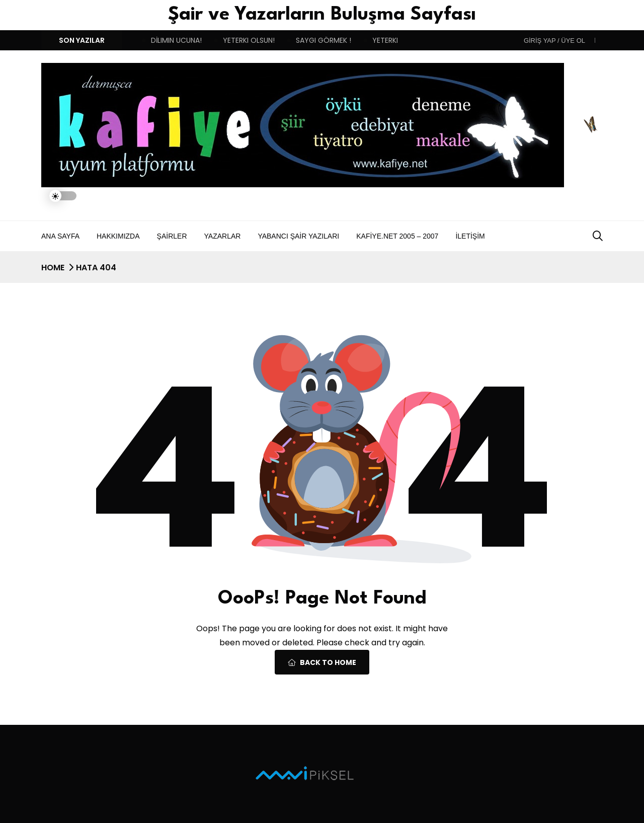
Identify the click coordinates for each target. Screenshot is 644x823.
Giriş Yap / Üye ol (554, 41)
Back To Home (322, 662)
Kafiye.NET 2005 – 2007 (397, 236)
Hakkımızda (118, 236)
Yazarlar (223, 236)
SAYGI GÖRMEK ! (324, 40)
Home (53, 268)
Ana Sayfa (60, 236)
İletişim (470, 236)
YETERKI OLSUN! (249, 40)
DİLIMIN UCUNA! (176, 40)
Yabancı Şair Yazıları (298, 236)
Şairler (172, 236)
